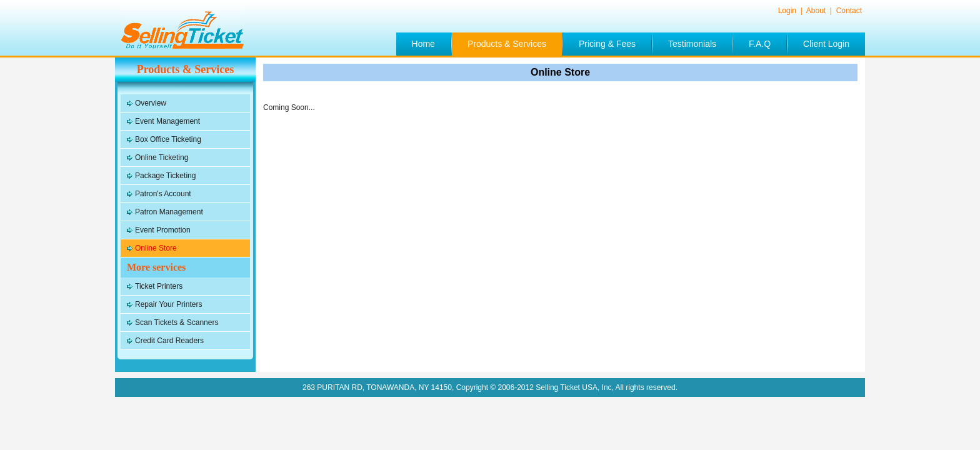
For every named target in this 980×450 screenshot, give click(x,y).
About (817, 11)
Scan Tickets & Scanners (177, 322)
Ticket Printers (159, 286)
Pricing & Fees (607, 44)
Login (788, 11)
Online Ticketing (162, 157)
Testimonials (692, 44)
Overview (151, 103)
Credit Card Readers (169, 341)
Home (423, 44)
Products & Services (507, 44)
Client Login (826, 44)
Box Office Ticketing (168, 139)
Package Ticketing (165, 176)
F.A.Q (760, 44)
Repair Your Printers (168, 304)
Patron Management (169, 212)
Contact (849, 11)
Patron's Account (163, 194)
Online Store (156, 248)
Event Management (167, 121)
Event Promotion (163, 230)
